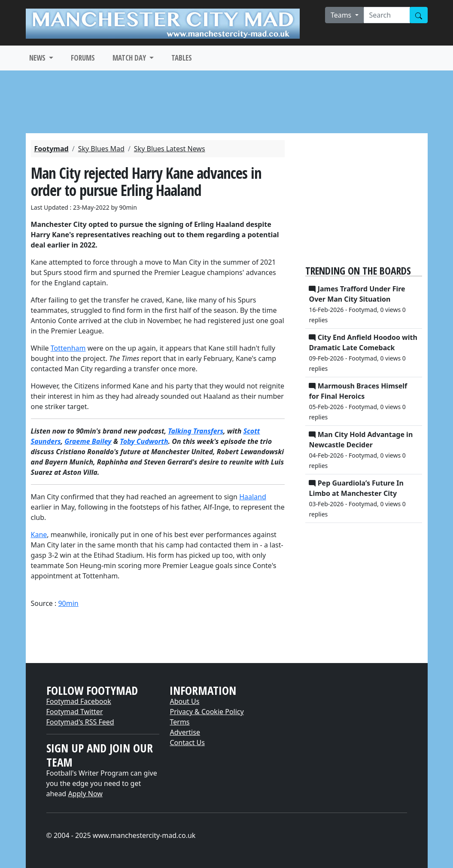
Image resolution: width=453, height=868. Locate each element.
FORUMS (83, 58)
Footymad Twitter (75, 712)
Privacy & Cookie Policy (207, 712)
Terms (179, 722)
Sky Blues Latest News (170, 149)
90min (68, 603)
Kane (39, 535)
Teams (342, 15)
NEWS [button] (38, 58)
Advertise (185, 732)
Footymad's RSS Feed (80, 722)
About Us (184, 701)
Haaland (253, 497)
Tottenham (68, 348)
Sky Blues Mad (101, 149)
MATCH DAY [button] (130, 58)
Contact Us (187, 743)
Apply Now (85, 794)
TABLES (182, 58)
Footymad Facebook (79, 701)
